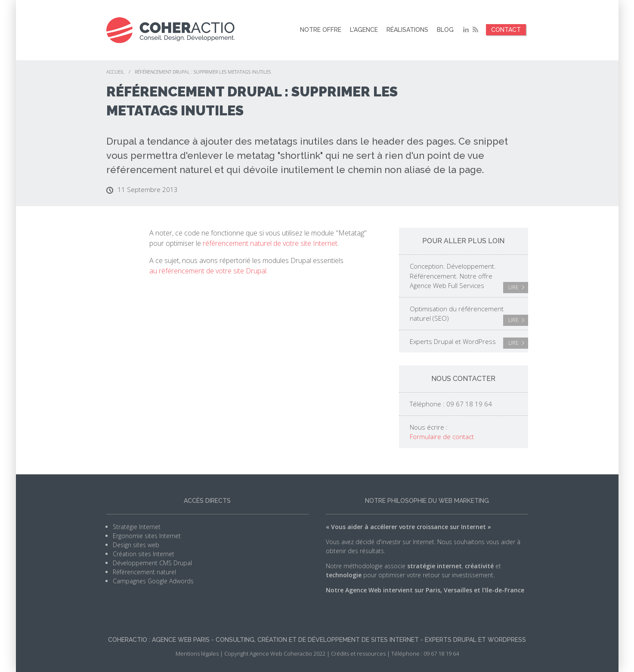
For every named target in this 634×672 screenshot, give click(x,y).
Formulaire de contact (442, 437)
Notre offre (321, 30)
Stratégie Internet (137, 527)
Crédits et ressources (358, 653)
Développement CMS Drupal (152, 563)
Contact (506, 30)
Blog (445, 30)
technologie (344, 575)
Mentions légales (197, 653)
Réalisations (407, 30)
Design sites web (136, 545)
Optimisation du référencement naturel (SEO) (469, 315)
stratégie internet (435, 566)
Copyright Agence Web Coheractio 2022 (275, 653)
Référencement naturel (144, 572)
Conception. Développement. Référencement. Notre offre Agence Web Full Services (469, 277)
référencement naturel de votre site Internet (270, 243)
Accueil (115, 72)
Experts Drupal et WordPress (469, 343)
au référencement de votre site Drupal (208, 271)
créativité (479, 566)
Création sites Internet (144, 554)
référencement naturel (159, 170)
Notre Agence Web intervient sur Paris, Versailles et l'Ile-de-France (425, 590)
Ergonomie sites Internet (147, 536)
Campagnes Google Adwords (153, 581)
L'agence (364, 30)
